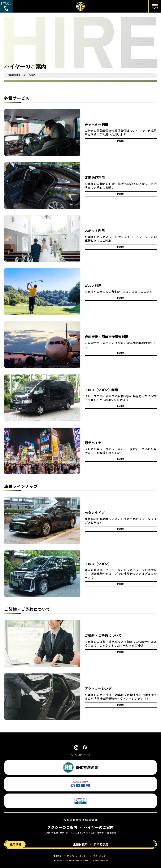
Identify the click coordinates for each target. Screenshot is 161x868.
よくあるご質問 (80, 833)
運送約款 (57, 856)
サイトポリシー (100, 856)
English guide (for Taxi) (57, 833)
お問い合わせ (97, 833)
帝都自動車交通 (14, 75)
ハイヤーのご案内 (99, 827)
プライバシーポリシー (77, 856)
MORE (121, 141)
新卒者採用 (101, 844)
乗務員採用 (80, 844)
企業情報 (112, 833)
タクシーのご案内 (62, 827)
